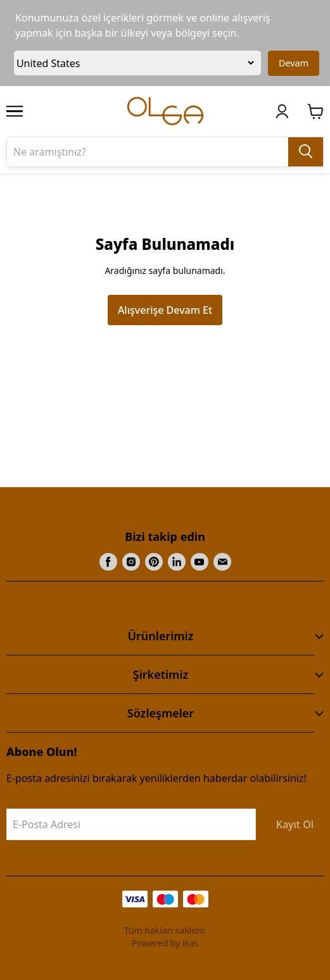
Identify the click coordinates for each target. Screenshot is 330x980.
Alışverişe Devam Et (165, 310)
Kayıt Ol (295, 824)
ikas (191, 943)
